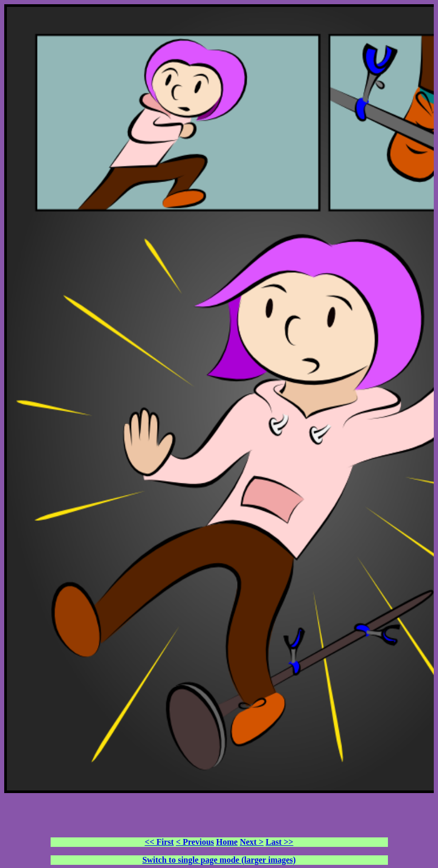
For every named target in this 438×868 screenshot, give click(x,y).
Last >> (279, 842)
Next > (252, 842)
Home (227, 842)
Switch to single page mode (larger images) (219, 860)
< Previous (195, 842)
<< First (159, 842)
